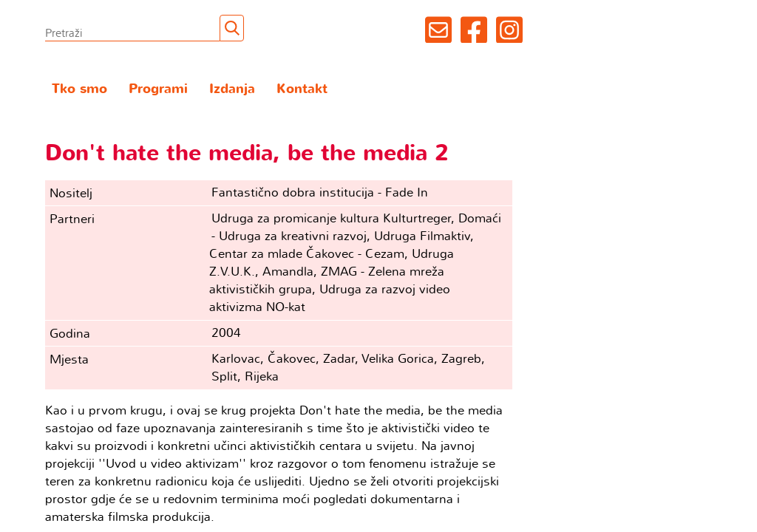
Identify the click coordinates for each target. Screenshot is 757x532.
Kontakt (302, 89)
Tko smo (79, 89)
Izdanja (232, 89)
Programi (158, 89)
